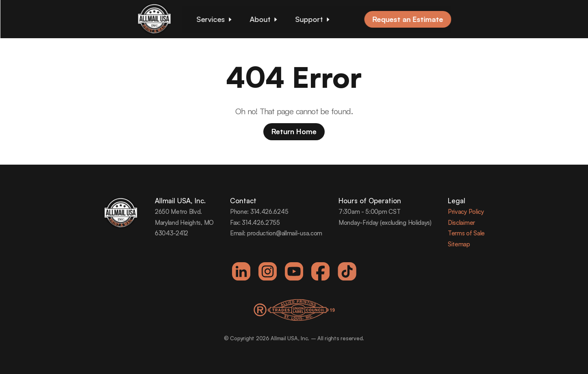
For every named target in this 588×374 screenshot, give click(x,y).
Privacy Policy (466, 212)
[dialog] (573, 358)
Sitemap (459, 244)
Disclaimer (461, 223)
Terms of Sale (466, 233)
